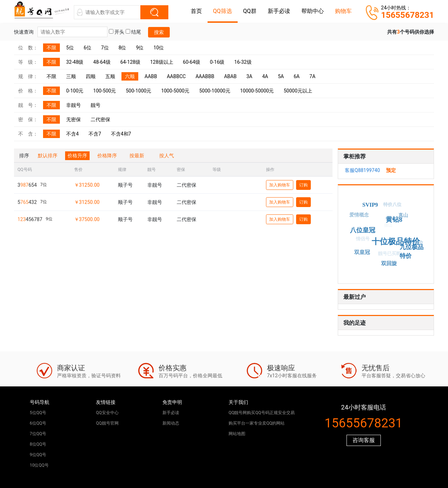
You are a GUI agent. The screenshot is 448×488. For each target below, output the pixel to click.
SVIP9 (371, 204)
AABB (151, 76)
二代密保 (100, 119)
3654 (27, 185)
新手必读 (279, 11)
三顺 (71, 76)
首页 (196, 11)
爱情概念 (358, 215)
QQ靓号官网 (107, 423)
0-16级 (217, 62)
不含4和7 (121, 134)
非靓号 (73, 105)
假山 (385, 228)
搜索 (159, 32)
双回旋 (390, 263)
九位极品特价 (410, 250)
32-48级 (75, 62)
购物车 (343, 11)
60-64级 (192, 62)
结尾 (133, 32)
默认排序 (48, 156)
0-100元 (75, 91)
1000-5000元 (175, 91)
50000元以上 (298, 91)
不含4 (72, 134)
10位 (159, 48)
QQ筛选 (223, 11)
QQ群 (250, 11)
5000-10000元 (215, 91)
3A (249, 76)
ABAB (230, 76)
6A (297, 76)
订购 (303, 185)
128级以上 (162, 62)
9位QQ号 (38, 455)
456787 (30, 219)
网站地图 (237, 434)
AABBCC (176, 76)
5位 (70, 48)
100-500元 (104, 91)
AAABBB (205, 76)
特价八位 (391, 206)
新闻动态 (171, 423)
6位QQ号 (38, 423)
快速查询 (61, 32)
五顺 (110, 76)
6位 (87, 48)
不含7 (95, 134)
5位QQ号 (38, 413)
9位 (140, 48)
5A (281, 76)
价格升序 (77, 156)
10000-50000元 (257, 91)
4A (265, 76)
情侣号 (361, 240)
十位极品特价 (398, 239)
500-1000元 (138, 91)
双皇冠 (362, 252)
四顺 (91, 76)
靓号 (96, 105)
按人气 (167, 156)
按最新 (137, 156)
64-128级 (130, 62)
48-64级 (102, 62)
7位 (105, 48)
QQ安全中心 (107, 413)
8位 (122, 48)
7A (312, 76)
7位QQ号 (38, 434)
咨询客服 (364, 440)
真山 (403, 216)
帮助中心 (313, 11)
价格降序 (107, 156)
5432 (27, 202)
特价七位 (413, 244)
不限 (51, 48)
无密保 (73, 119)
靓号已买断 (388, 256)
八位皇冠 (365, 229)
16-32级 (243, 62)
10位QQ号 (39, 465)
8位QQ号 (38, 444)
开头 (117, 32)
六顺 (130, 76)
